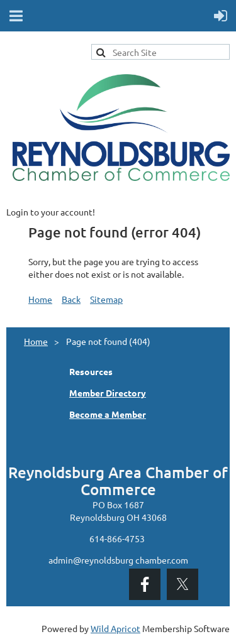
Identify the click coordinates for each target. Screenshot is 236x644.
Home (40, 299)
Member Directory (108, 393)
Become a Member (108, 414)
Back (71, 299)
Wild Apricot (115, 628)
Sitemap (106, 299)
